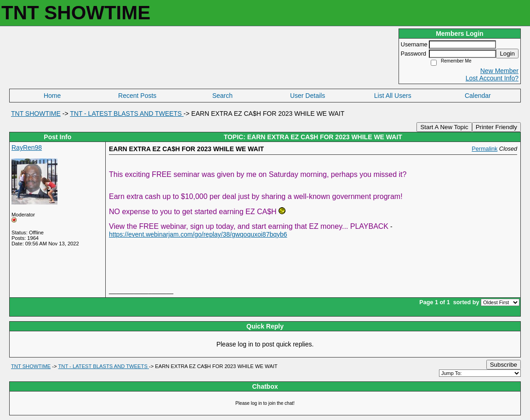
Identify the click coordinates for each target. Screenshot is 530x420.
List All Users (393, 96)
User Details (308, 96)
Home (52, 96)
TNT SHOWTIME (36, 114)
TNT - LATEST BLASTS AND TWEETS (127, 114)
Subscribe (504, 365)
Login (507, 54)
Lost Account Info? (492, 78)
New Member (499, 71)
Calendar (478, 96)
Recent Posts (137, 96)
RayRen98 (27, 148)
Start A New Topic (444, 127)
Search (222, 96)
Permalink (484, 149)
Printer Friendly (496, 127)
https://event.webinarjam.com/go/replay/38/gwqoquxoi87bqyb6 (198, 234)
